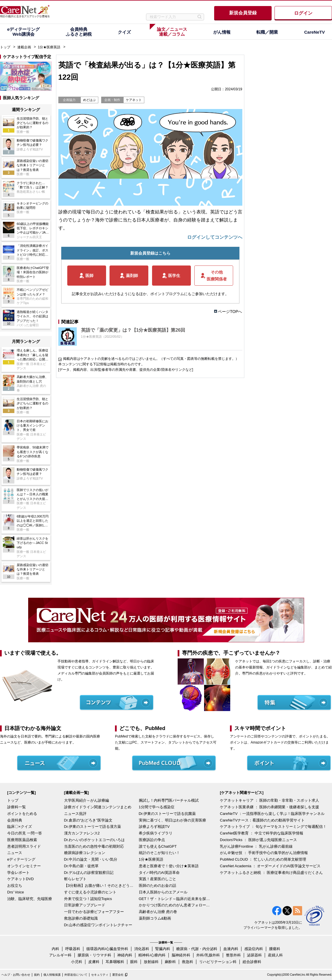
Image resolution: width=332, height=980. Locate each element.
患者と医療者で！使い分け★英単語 (169, 866)
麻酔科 (170, 962)
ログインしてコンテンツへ (215, 237)
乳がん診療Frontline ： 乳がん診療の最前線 (256, 846)
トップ (5, 47)
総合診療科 (252, 962)
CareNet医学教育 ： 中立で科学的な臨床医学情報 (262, 833)
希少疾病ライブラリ (156, 833)
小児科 (77, 962)
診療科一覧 (17, 807)
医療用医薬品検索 (22, 840)
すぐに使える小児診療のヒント (90, 892)
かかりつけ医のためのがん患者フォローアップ (175, 905)
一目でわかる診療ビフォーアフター (94, 912)
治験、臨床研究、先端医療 (30, 899)
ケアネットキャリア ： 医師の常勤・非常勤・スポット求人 (269, 800)
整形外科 (233, 955)
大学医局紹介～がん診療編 (87, 800)
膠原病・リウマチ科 (94, 955)
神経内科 (125, 955)
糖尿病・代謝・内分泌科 (197, 949)
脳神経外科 (181, 955)
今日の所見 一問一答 (25, 833)
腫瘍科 (275, 949)
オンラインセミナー (24, 866)
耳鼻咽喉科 (115, 962)
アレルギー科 (60, 955)
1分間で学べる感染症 (157, 807)
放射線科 (151, 962)
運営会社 (118, 975)
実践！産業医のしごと (158, 879)
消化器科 (142, 949)
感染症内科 (254, 949)
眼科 (134, 962)
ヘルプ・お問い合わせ (16, 975)
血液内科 (231, 949)
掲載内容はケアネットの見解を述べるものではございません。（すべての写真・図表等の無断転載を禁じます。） (151, 359)
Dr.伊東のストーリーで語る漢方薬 (93, 827)
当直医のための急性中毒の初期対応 (94, 846)
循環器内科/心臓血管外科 (107, 949)
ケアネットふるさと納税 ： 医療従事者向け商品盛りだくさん (271, 873)
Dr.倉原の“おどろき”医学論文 (88, 820)
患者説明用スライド (24, 846)
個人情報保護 (52, 975)
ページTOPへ (230, 312)
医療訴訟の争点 (152, 840)
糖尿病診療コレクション (85, 853)
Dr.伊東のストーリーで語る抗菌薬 (167, 814)
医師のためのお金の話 (158, 886)
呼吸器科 (73, 949)
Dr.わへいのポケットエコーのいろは (95, 840)
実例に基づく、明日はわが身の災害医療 (172, 820)
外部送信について (76, 975)
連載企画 (24, 47)
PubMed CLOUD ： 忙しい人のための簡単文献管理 (263, 859)
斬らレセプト (75, 879)
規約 (37, 975)
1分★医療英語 (49, 47)
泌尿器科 (254, 955)
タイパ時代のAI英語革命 (159, 873)
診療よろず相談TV (154, 827)
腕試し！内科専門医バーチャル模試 (169, 800)
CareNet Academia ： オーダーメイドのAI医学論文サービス (270, 866)
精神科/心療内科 (152, 955)
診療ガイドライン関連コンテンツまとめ (98, 807)
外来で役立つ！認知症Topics (88, 899)
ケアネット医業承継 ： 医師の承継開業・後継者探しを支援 (269, 807)
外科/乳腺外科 (208, 955)
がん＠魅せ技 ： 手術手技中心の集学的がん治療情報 (264, 853)
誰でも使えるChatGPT (158, 846)
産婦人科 (275, 955)
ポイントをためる (22, 814)
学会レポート (18, 873)
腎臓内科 (163, 949)
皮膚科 (94, 962)
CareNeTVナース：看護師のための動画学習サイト (262, 820)
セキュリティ (100, 975)
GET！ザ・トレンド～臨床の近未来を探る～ (175, 899)
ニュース (15, 853)
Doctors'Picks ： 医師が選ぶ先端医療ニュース (258, 840)
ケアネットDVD (20, 879)
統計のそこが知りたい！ (159, 853)
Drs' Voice (16, 892)
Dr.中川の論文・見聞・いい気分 (91, 859)
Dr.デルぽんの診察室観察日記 (89, 873)
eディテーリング (21, 859)
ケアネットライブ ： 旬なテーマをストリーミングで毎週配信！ (273, 827)
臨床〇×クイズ (20, 827)
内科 (55, 949)
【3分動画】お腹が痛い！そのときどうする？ (100, 886)
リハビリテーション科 (218, 962)
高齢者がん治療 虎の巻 (158, 912)
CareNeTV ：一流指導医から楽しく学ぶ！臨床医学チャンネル (272, 814)
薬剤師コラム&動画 (155, 918)
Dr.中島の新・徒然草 (81, 866)
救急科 (188, 962)
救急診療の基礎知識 (81, 918)
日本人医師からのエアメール (163, 892)
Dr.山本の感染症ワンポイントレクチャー (98, 925)
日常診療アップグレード (85, 905)
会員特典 (15, 820)
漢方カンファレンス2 (82, 833)
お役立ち (15, 886)
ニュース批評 (75, 814)
